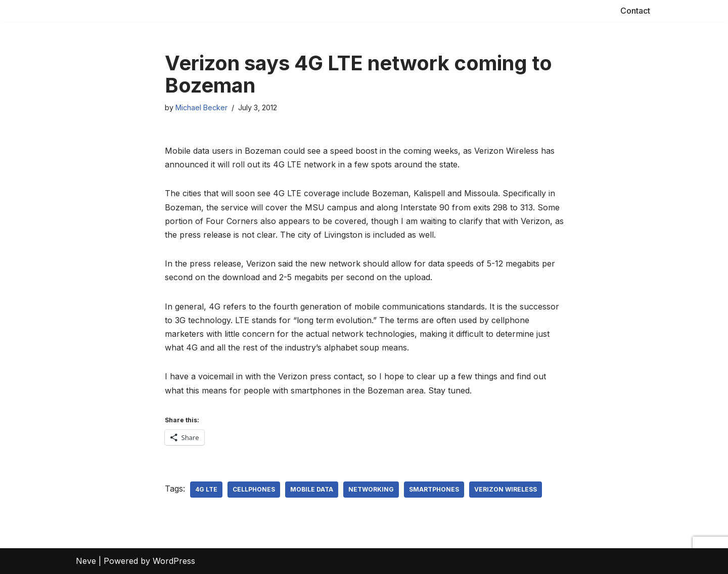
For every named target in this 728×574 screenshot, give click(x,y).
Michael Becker (201, 107)
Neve (86, 561)
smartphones (434, 489)
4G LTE (206, 489)
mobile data (312, 489)
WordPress (174, 561)
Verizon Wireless (506, 489)
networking (371, 489)
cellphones (254, 489)
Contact (635, 11)
